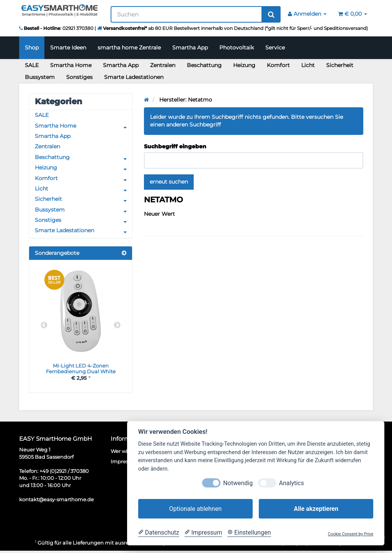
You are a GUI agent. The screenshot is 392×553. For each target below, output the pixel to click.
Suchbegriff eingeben (175, 146)
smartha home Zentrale (129, 48)
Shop (32, 48)
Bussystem (40, 77)
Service (275, 48)
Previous (44, 327)
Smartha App (190, 48)
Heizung (244, 65)
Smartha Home (71, 65)
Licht (308, 65)
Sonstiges (79, 77)
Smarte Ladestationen (134, 77)
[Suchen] (187, 14)
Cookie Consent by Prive (351, 534)
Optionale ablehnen (195, 509)
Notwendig (238, 483)
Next (117, 327)
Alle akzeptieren (316, 509)
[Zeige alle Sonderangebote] (124, 255)
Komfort (278, 65)
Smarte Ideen (68, 48)
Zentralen (163, 65)
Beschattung (204, 65)
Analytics (292, 483)
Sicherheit (340, 65)
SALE (32, 65)
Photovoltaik (237, 48)
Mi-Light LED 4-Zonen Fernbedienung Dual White (81, 370)
